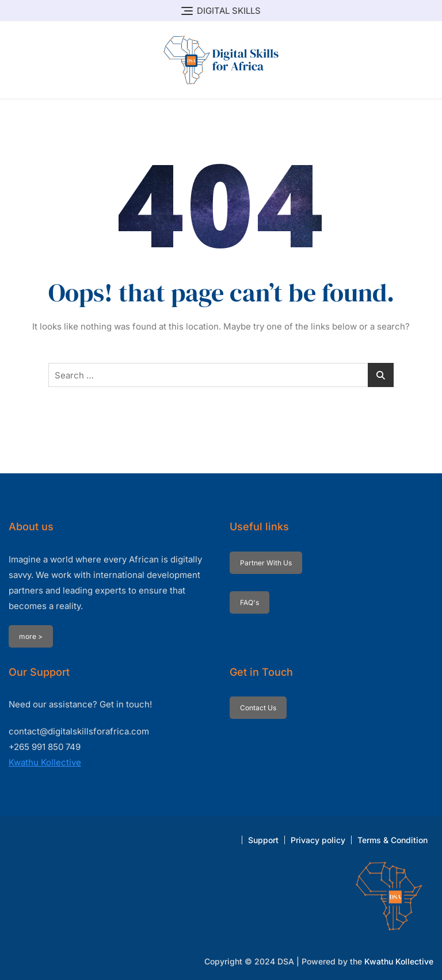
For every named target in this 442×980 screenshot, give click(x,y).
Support (263, 840)
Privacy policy (318, 840)
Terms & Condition (393, 840)
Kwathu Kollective (45, 762)
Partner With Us (266, 563)
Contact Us (258, 708)
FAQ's (249, 602)
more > (31, 636)
